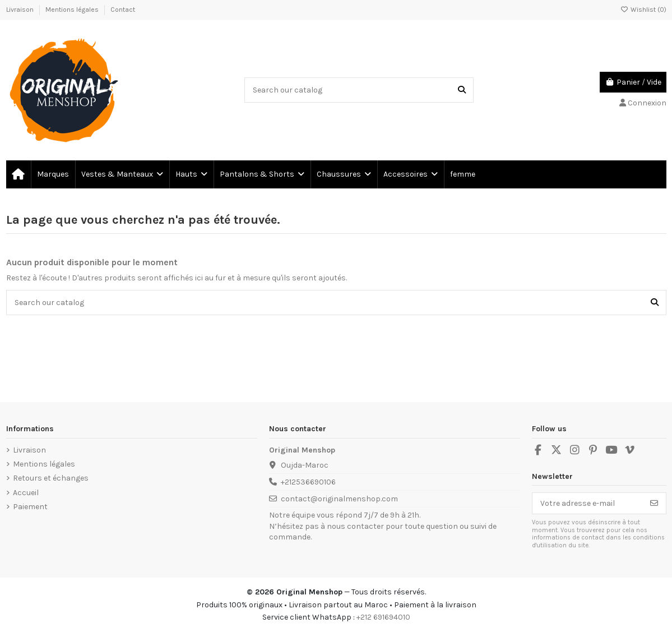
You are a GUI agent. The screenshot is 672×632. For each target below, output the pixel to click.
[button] (122, 174)
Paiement (30, 507)
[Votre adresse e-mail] (588, 504)
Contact (123, 10)
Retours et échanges (51, 478)
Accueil (26, 493)
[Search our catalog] (462, 90)
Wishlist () (643, 10)
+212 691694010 (383, 617)
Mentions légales (73, 10)
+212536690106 (308, 482)
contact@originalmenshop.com (339, 499)
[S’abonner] (654, 504)
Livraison (21, 10)
